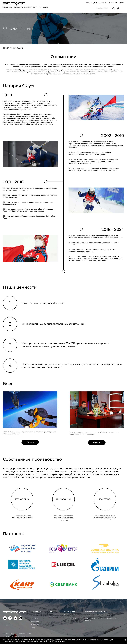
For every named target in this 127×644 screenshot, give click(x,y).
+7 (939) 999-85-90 (99, 3)
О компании (36, 612)
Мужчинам (18, 7)
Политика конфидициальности (98, 615)
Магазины (35, 621)
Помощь (52, 612)
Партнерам (44, 7)
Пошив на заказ (31, 7)
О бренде (35, 615)
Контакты (35, 618)
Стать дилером (70, 615)
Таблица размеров (53, 616)
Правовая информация (95, 612)
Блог (33, 628)
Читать (30, 442)
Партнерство (70, 612)
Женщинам (8, 7)
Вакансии (35, 625)
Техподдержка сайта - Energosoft (13, 625)
